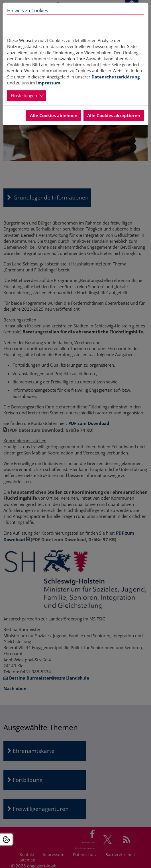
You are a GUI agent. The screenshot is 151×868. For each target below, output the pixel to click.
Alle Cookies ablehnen (54, 115)
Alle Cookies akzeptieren (114, 115)
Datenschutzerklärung (116, 77)
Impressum (48, 83)
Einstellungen (24, 95)
